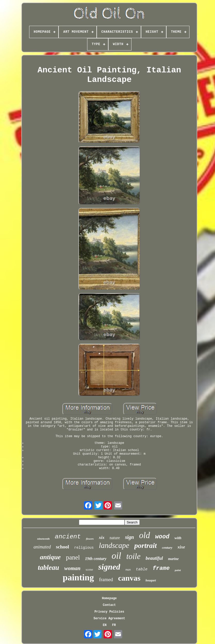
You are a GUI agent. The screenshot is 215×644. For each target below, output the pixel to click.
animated (42, 547)
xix (102, 537)
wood (162, 537)
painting (78, 577)
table (142, 569)
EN (105, 625)
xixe (181, 547)
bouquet (151, 580)
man (128, 570)
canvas (129, 578)
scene (89, 569)
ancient (68, 537)
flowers (90, 539)
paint (178, 570)
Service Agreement (109, 618)
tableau (49, 567)
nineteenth (43, 539)
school (63, 547)
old (145, 535)
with (178, 538)
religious (84, 548)
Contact (109, 605)
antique (50, 557)
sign (129, 537)
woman (72, 568)
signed (109, 567)
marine (173, 559)
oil (116, 556)
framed (106, 579)
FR (114, 625)
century (167, 548)
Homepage (109, 598)
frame (161, 568)
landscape (114, 545)
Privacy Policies (109, 612)
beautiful (154, 558)
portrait (146, 545)
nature (115, 538)
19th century (96, 559)
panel (73, 557)
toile (133, 556)
